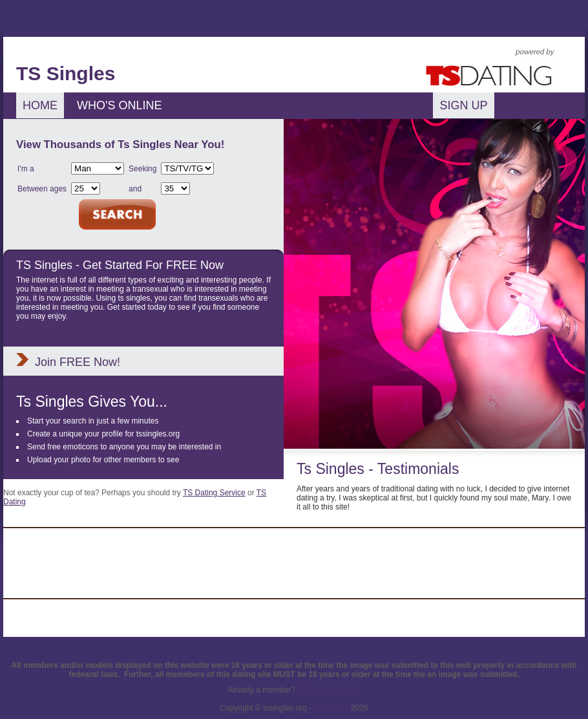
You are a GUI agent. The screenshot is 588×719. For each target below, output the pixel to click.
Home (40, 105)
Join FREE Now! (78, 362)
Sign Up (463, 105)
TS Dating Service (214, 493)
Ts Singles (331, 708)
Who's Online (119, 105)
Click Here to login (329, 690)
